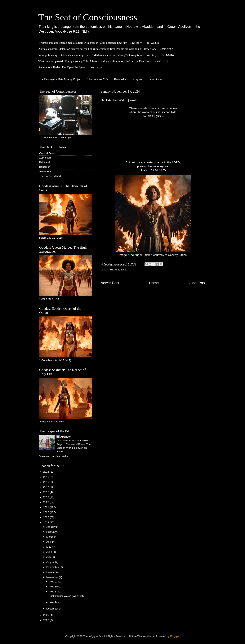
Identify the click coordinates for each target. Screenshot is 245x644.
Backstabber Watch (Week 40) (66, 596)
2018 (47, 492)
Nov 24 (54, 602)
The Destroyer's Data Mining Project (60, 79)
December (53, 609)
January (51, 527)
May (49, 547)
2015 (47, 477)
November (53, 577)
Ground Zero (47, 153)
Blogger (175, 636)
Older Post (197, 283)
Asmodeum (46, 171)
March (50, 537)
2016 (47, 482)
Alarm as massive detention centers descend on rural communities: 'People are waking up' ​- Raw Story (97, 49)
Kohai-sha (120, 79)
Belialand (45, 162)
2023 (47, 517)
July (49, 557)
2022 (47, 512)
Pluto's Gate (155, 79)
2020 (47, 502)
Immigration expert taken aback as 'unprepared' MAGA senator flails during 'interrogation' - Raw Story (98, 55)
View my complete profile (54, 456)
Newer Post (110, 283)
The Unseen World (50, 176)
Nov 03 (54, 582)
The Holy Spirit (118, 270)
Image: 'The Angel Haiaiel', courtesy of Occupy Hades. (153, 216)
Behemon (45, 167)
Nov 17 (54, 592)
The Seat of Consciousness (88, 17)
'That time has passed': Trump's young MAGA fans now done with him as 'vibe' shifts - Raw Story (95, 61)
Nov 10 (54, 587)
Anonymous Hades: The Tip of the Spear (62, 67)
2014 (47, 472)
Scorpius (137, 79)
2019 (47, 497)
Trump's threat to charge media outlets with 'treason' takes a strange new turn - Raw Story (91, 43)
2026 (47, 620)
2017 (47, 487)
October (51, 572)
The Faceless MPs (98, 79)
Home (154, 283)
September (53, 567)
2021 (47, 507)
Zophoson (45, 158)
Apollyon (66, 437)
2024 (47, 522)
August (51, 562)
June (49, 552)
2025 (47, 615)
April (49, 542)
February (52, 532)
